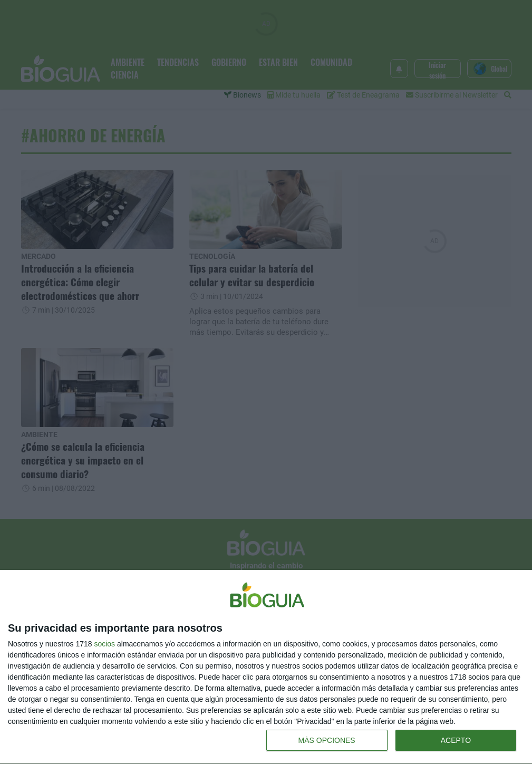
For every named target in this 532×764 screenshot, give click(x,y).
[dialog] (266, 667)
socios (104, 644)
